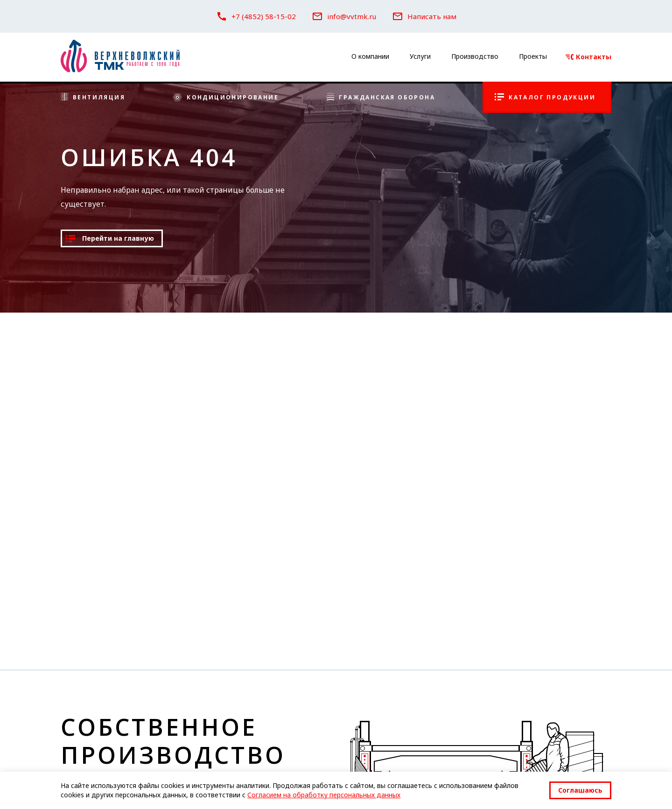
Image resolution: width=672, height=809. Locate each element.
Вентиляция (93, 97)
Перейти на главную (110, 238)
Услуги (420, 56)
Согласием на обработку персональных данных (324, 795)
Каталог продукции (545, 97)
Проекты (533, 56)
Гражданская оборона (381, 97)
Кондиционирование (226, 97)
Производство (475, 56)
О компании (370, 56)
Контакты (588, 57)
